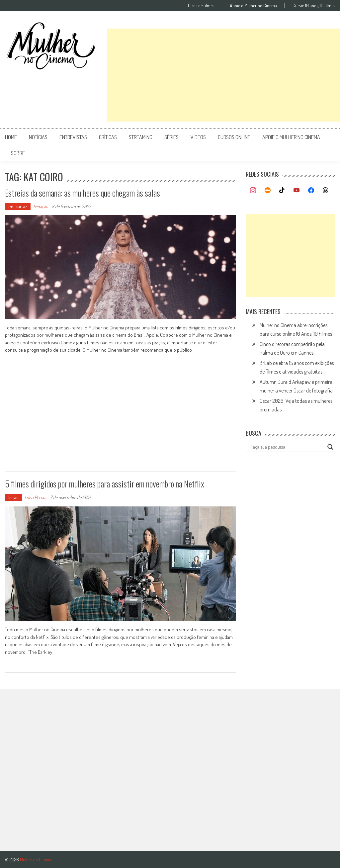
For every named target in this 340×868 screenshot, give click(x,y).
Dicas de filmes (201, 6)
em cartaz (18, 206)
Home (11, 137)
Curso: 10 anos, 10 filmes (314, 6)
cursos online (234, 137)
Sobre (18, 153)
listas (13, 497)
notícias (38, 137)
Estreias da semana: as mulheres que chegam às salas (83, 193)
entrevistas (73, 137)
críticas (108, 137)
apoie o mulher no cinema (291, 137)
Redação (41, 206)
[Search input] (287, 447)
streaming (141, 137)
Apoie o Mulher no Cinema (253, 6)
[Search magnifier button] (330, 447)
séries (171, 137)
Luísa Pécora (35, 497)
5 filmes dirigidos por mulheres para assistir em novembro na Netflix (105, 484)
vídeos (198, 137)
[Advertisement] (223, 75)
